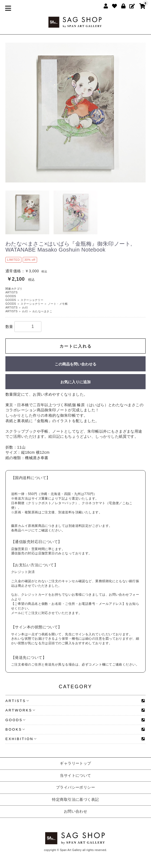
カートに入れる (76, 346)
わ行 (25, 308)
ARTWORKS (20, 710)
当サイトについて (75, 775)
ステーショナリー (32, 300)
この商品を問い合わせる (75, 364)
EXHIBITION (21, 739)
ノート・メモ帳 (58, 304)
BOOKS (15, 729)
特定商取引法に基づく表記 (75, 799)
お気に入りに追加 (75, 382)
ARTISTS (12, 292)
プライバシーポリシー (76, 787)
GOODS (11, 296)
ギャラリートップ (75, 763)
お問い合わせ (76, 811)
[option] (75, 113)
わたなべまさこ (42, 311)
